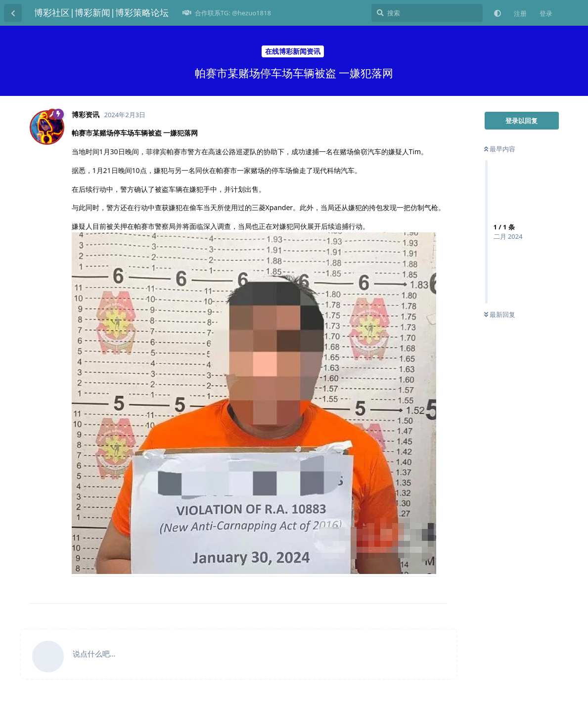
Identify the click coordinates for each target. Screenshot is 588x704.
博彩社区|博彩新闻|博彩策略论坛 (101, 12)
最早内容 (500, 149)
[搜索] (427, 13)
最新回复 (500, 314)
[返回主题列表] (13, 13)
